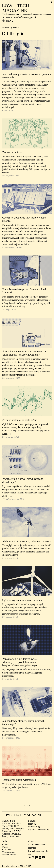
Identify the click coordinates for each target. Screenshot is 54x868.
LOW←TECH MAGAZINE (16, 8)
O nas (5, 849)
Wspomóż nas (9, 857)
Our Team (7, 855)
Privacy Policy (9, 860)
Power (5, 852)
